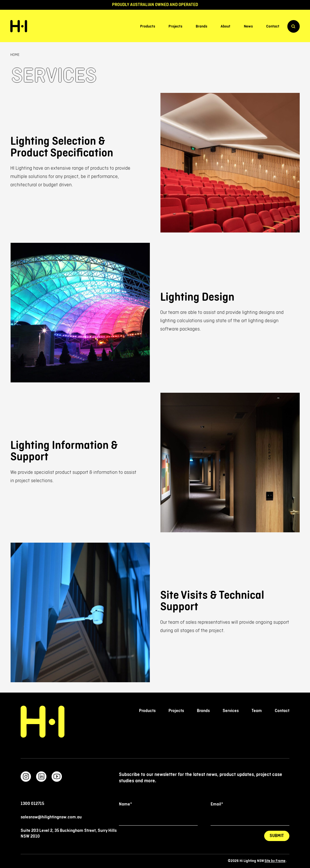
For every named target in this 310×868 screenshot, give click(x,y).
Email (217, 804)
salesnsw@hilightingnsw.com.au (51, 817)
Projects (175, 26)
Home (15, 55)
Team (257, 711)
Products (148, 26)
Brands (201, 26)
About (225, 26)
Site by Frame (275, 861)
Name (125, 804)
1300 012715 (32, 804)
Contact (273, 26)
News (248, 26)
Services (231, 711)
